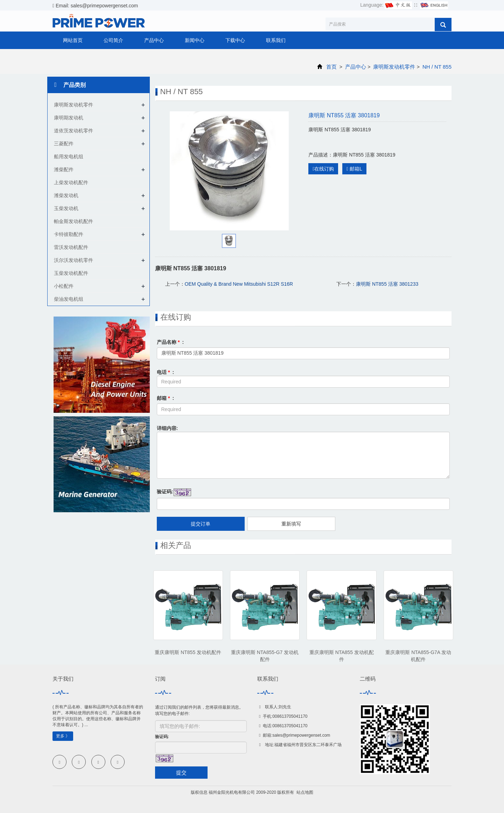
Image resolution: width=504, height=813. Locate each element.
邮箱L (354, 169)
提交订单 (201, 524)
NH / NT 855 (436, 67)
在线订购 (323, 169)
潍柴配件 (64, 169)
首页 (331, 67)
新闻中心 (195, 40)
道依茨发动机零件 (73, 131)
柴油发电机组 (69, 299)
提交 (181, 773)
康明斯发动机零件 (394, 67)
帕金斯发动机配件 (73, 221)
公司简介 (113, 40)
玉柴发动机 (66, 208)
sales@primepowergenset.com (301, 735)
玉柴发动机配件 (71, 273)
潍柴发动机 (66, 195)
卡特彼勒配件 (69, 234)
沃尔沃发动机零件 (73, 260)
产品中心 (154, 40)
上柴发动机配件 (71, 182)
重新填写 (291, 524)
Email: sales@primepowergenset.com (95, 6)
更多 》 (63, 736)
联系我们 (276, 40)
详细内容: (167, 428)
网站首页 (73, 40)
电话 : (166, 372)
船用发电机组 (69, 157)
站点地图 (305, 792)
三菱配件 (64, 144)
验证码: (165, 492)
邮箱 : (166, 398)
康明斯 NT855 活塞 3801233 (387, 284)
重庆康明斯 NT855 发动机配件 (188, 652)
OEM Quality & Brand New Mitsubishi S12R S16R (239, 284)
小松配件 (64, 286)
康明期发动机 (69, 118)
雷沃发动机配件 (71, 247)
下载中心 (235, 40)
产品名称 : (170, 342)
